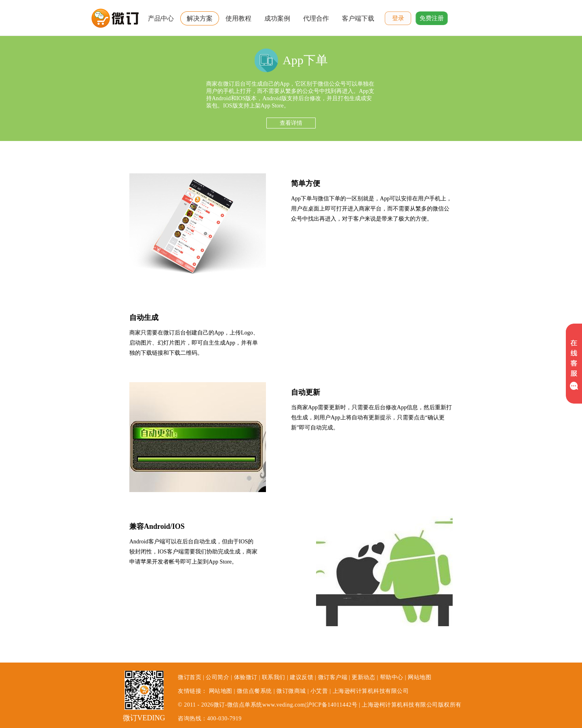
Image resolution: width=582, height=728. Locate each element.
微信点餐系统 (254, 691)
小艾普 (319, 691)
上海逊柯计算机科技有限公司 (371, 691)
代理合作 (316, 18)
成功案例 (277, 18)
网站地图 (420, 677)
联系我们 (274, 677)
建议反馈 (302, 677)
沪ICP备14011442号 (332, 705)
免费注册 (432, 18)
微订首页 (190, 677)
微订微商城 (291, 691)
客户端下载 (358, 18)
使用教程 (238, 18)
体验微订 (246, 677)
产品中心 (161, 18)
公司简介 (217, 677)
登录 (398, 18)
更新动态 (363, 677)
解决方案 (200, 18)
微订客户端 (333, 677)
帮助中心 (392, 677)
